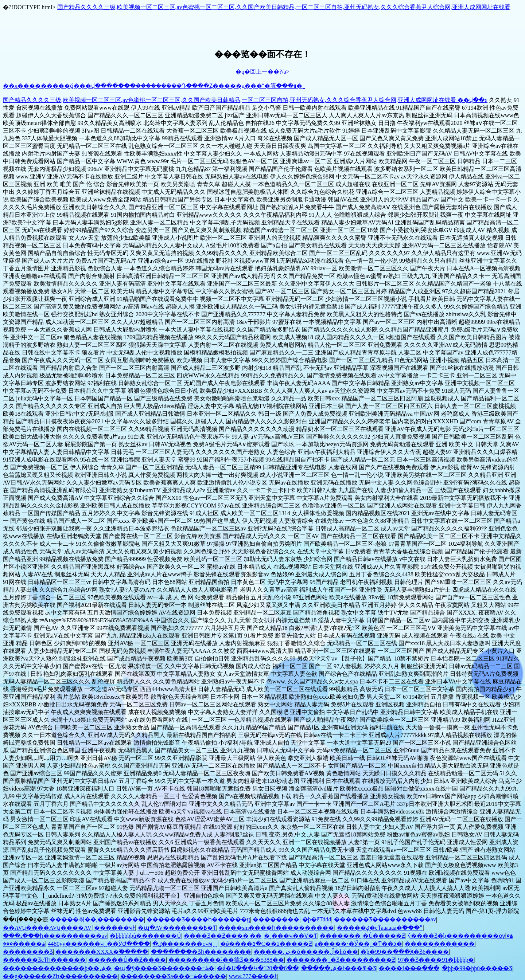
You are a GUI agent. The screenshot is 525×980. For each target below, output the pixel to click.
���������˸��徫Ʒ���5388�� (226, 960)
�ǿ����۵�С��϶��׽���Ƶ (266, 944)
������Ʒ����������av (385, 919)
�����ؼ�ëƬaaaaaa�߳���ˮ (380, 928)
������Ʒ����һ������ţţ (198, 919)
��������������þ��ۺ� (57, 968)
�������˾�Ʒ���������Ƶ (341, 960)
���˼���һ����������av (55, 936)
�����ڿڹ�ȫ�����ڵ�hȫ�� (306, 952)
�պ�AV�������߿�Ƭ (177, 928)
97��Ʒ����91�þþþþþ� (436, 960)
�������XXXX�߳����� (102, 952)
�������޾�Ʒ (28, 952)
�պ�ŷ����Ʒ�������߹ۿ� (164, 968)
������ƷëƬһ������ (44, 960)
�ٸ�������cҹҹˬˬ (185, 944)
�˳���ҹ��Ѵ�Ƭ (291, 936)
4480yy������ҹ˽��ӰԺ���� (99, 944)
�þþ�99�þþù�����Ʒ (477, 968)
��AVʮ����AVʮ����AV (47, 928)
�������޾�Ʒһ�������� (201, 952)
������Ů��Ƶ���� (127, 960)
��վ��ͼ (472, 100)
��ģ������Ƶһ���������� (60, 976)
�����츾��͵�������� (97, 919)
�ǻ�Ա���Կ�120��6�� (258, 968)
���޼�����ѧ (24, 944)
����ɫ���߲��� (409, 968)
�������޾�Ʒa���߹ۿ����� (173, 976)
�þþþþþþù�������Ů (145, 936)
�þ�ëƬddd (317, 919)
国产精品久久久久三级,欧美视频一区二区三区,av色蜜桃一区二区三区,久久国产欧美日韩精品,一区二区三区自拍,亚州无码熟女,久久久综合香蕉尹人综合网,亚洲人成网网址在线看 (284, 7)
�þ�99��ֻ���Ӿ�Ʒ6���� (405, 952)
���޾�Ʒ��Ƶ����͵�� (223, 936)
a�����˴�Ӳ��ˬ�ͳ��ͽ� (359, 944)
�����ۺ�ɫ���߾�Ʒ (339, 968)
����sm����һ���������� (277, 928)
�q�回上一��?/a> (262, 72)
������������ (440, 944)
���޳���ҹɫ (114, 928)
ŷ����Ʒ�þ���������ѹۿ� (460, 936)
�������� (276, 919)
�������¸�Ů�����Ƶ (362, 936)
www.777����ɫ (253, 976)
